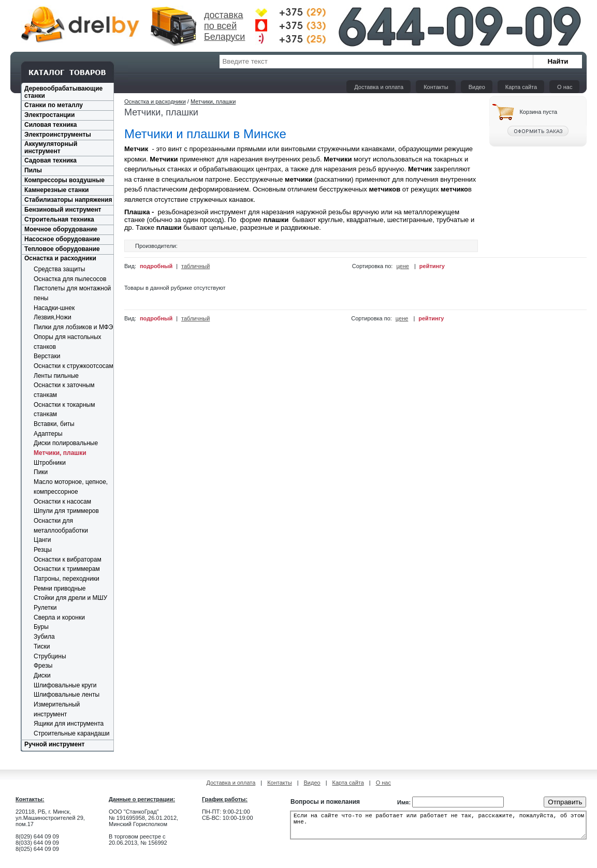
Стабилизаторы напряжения (68, 200)
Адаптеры (48, 434)
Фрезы (43, 666)
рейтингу (432, 266)
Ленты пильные (56, 376)
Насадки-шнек (54, 308)
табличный (195, 266)
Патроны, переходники (67, 579)
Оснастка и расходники (60, 258)
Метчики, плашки (60, 453)
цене (403, 266)
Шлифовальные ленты (67, 695)
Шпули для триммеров (66, 511)
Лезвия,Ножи (53, 317)
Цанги (42, 540)
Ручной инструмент (54, 744)
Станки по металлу (54, 105)
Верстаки (47, 356)
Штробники (50, 463)
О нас (565, 87)
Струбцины (50, 656)
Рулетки (45, 608)
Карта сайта (521, 87)
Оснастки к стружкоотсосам (74, 366)
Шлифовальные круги (65, 685)
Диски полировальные (66, 443)
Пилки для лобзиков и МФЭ (74, 327)
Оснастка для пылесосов (70, 279)
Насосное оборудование (62, 239)
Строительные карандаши (72, 733)
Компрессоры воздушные (64, 180)
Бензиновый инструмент (63, 210)
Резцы (43, 550)
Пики (41, 472)
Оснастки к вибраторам (68, 560)
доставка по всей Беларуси (224, 26)
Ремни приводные (60, 589)
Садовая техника (50, 160)
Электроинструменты (58, 135)
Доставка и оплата (379, 87)
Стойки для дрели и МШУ (70, 598)
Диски (42, 675)
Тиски (42, 646)
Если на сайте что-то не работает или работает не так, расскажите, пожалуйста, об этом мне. (438, 828)
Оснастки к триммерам (67, 569)
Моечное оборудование (61, 229)
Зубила (44, 637)
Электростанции (49, 115)
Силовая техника (50, 125)
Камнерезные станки (56, 190)
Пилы (33, 170)
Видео (477, 87)
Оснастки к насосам (62, 502)
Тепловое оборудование (62, 249)
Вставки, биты (54, 424)
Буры (41, 627)
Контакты (436, 87)
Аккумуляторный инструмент (51, 148)
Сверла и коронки (59, 617)
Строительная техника (59, 219)
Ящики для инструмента (69, 724)
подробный (156, 266)
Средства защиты (59, 269)
